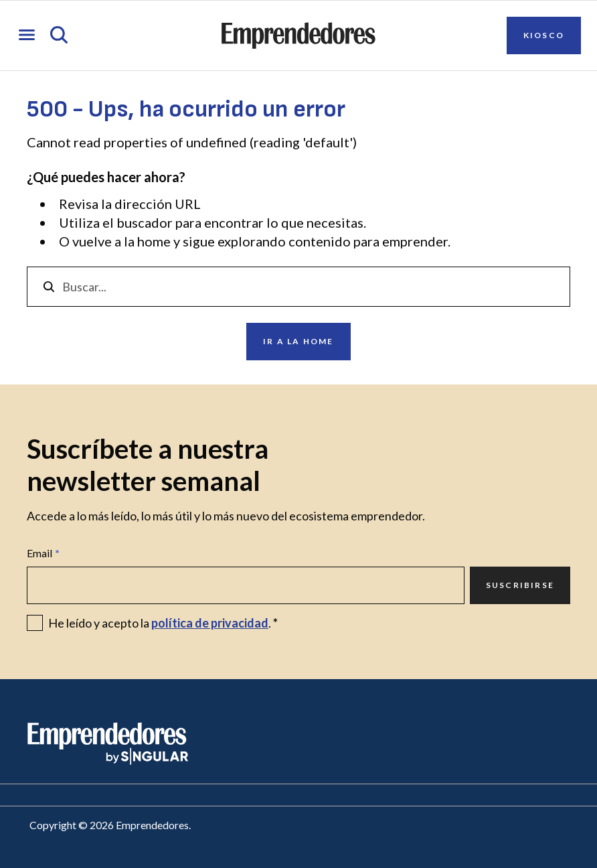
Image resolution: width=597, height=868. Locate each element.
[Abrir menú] (27, 36)
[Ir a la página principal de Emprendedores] (298, 35)
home (154, 241)
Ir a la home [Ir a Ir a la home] (298, 341)
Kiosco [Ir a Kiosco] (544, 35)
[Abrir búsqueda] (59, 36)
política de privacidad (210, 623)
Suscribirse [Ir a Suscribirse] (520, 585)
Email (43, 553)
